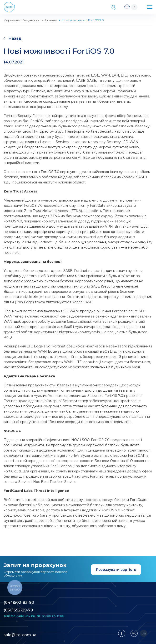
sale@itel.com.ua (20, 635)
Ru (134, 633)
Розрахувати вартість (116, 570)
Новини (51, 20)
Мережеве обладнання (21, 20)
